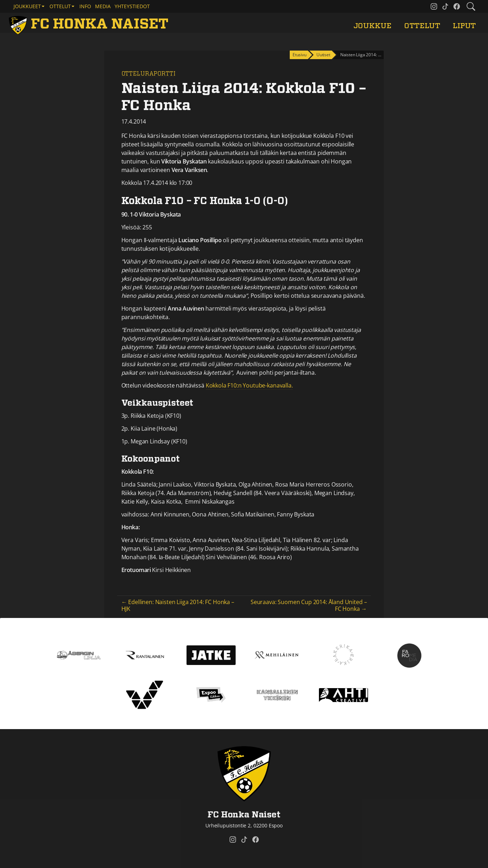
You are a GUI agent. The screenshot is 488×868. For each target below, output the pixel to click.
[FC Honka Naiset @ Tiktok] (445, 6)
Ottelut (422, 26)
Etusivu (300, 55)
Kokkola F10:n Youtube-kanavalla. (249, 385)
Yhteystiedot (132, 6)
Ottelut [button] (60, 6)
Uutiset (323, 55)
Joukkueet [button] (27, 6)
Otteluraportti (148, 74)
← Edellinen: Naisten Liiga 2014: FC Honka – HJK (178, 605)
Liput (464, 26)
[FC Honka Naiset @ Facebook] (457, 6)
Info (85, 6)
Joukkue (372, 26)
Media (103, 6)
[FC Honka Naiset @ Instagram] (434, 6)
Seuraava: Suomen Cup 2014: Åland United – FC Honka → (309, 605)
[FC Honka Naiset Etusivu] (90, 24)
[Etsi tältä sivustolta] (471, 6)
